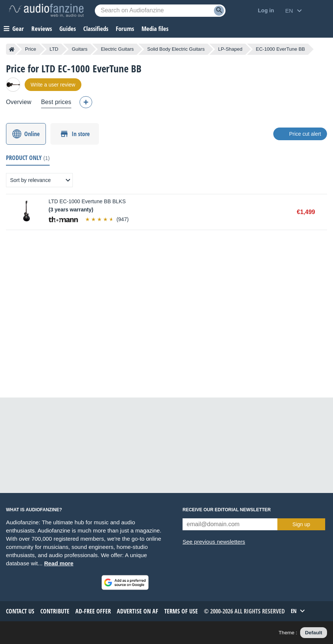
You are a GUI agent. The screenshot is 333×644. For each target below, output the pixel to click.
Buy (323, 212)
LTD (54, 49)
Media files (155, 29)
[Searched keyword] (160, 11)
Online (32, 134)
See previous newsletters (214, 542)
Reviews (42, 29)
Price (31, 49)
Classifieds (96, 29)
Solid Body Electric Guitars (176, 49)
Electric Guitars (117, 49)
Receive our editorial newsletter (227, 510)
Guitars (80, 49)
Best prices (56, 102)
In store (81, 134)
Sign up (301, 524)
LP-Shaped (230, 49)
